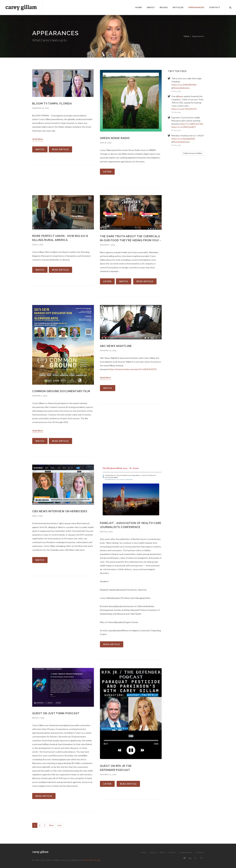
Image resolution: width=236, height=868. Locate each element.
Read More (38, 139)
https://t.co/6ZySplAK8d (183, 139)
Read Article (60, 149)
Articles (172, 852)
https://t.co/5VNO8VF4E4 (184, 85)
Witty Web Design (92, 860)
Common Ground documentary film (61, 391)
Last (60, 825)
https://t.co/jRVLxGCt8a (191, 124)
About (153, 852)
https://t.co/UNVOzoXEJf (184, 127)
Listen (107, 172)
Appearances (186, 852)
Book (162, 852)
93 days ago (176, 91)
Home (186, 36)
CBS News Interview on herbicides (60, 511)
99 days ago (176, 145)
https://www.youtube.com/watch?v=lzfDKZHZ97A (133, 369)
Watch (40, 149)
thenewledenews (182, 88)
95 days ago (176, 130)
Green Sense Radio (115, 138)
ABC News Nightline (116, 346)
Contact (200, 852)
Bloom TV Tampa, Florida (52, 103)
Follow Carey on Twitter (193, 153)
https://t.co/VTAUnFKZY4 (184, 109)
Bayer (181, 96)
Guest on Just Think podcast (56, 713)
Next (51, 825)
